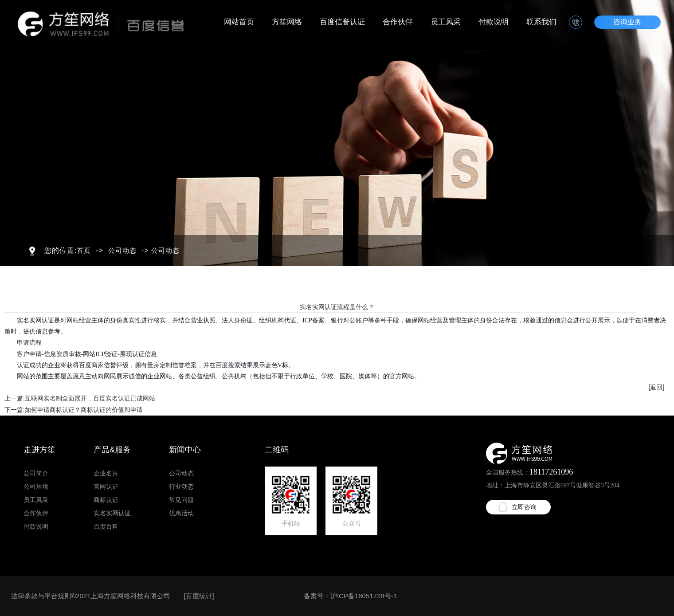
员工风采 (446, 22)
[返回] (657, 387)
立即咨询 (524, 507)
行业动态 (181, 487)
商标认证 (106, 500)
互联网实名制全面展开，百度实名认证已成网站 (90, 398)
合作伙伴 (398, 22)
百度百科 (106, 526)
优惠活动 (181, 513)
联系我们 (541, 22)
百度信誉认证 (342, 22)
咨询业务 (627, 22)
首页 (84, 250)
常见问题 (181, 500)
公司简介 (36, 473)
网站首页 (239, 22)
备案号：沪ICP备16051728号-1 (350, 596)
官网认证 (106, 487)
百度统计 (199, 596)
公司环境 (36, 487)
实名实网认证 (112, 513)
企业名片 (106, 473)
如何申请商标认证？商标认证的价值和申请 (84, 410)
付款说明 (494, 22)
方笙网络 (287, 22)
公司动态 (122, 250)
